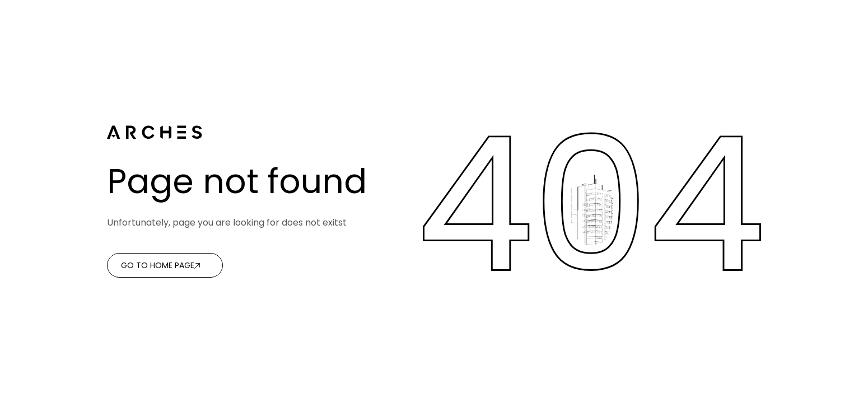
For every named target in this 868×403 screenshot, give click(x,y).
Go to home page (158, 265)
